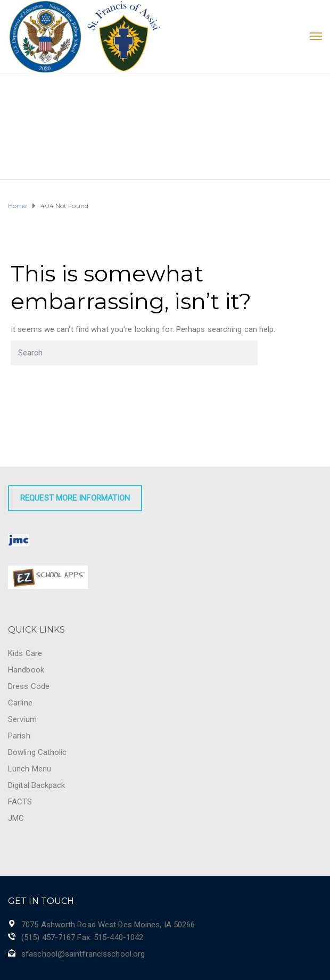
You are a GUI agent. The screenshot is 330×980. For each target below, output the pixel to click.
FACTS (20, 802)
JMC (16, 818)
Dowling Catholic (38, 752)
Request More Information (75, 498)
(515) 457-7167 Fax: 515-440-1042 (82, 937)
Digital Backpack (37, 785)
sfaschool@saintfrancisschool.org (83, 954)
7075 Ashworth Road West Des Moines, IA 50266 (108, 925)
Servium (22, 719)
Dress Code (29, 686)
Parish (19, 736)
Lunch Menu (30, 769)
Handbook (26, 670)
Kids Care (25, 653)
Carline (20, 703)
